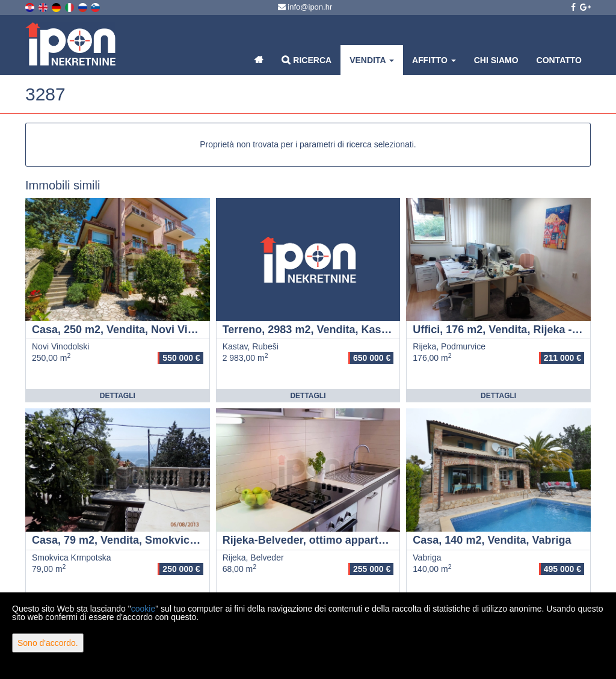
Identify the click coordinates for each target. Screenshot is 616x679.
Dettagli (118, 396)
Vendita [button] (372, 60)
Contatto (559, 60)
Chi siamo (496, 60)
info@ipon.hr (305, 7)
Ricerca (306, 60)
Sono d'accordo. (48, 643)
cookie (143, 609)
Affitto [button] (434, 60)
